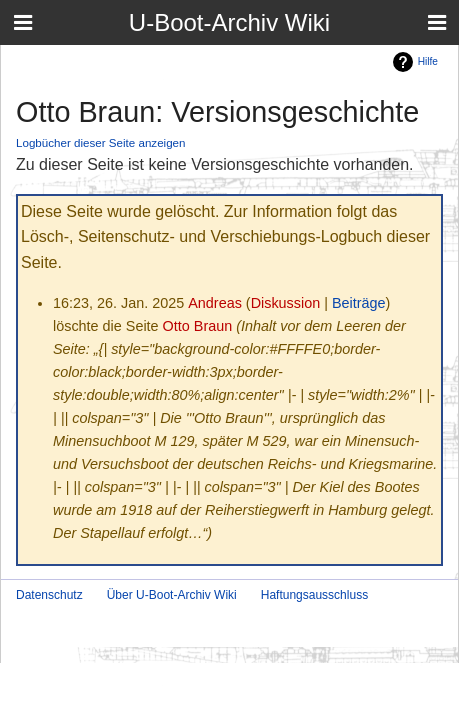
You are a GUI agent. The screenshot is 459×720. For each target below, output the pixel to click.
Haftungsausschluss (314, 595)
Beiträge (359, 303)
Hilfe (428, 61)
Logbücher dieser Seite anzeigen (101, 142)
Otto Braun (198, 326)
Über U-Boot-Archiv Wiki (172, 595)
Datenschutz (49, 595)
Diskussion (286, 303)
